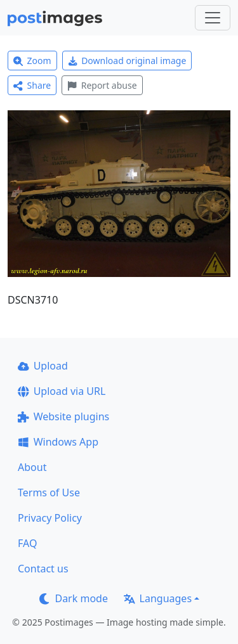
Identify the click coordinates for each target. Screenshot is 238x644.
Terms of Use (49, 493)
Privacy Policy (50, 518)
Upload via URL (62, 391)
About (32, 467)
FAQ (27, 543)
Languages (158, 598)
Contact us (43, 569)
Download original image (127, 61)
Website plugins (63, 416)
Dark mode (74, 598)
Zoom (32, 61)
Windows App (58, 442)
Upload (43, 366)
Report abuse (102, 85)
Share (32, 85)
